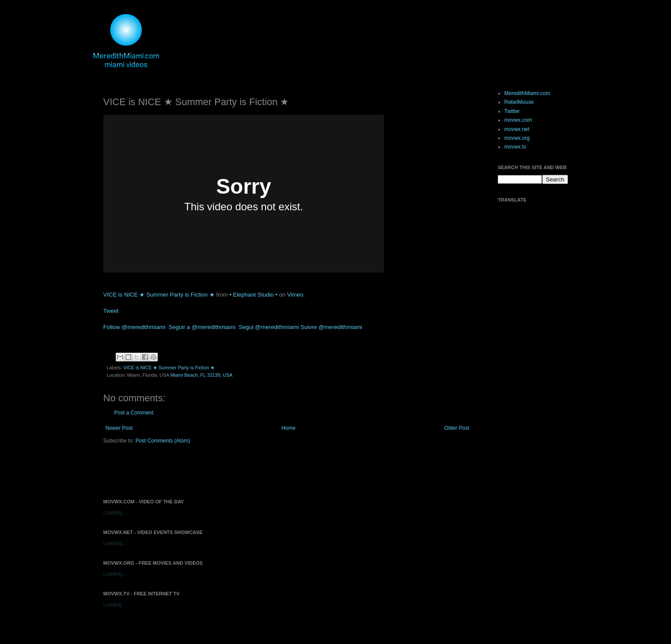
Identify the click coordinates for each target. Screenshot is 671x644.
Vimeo (295, 295)
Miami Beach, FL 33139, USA (202, 375)
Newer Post (119, 428)
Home (288, 428)
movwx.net (517, 129)
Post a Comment (134, 413)
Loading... (115, 513)
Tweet (111, 311)
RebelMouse (519, 102)
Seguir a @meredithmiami (202, 327)
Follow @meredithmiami (135, 327)
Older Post (457, 428)
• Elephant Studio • (253, 295)
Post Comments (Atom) (163, 441)
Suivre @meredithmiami (331, 327)
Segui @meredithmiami (268, 327)
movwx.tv (515, 147)
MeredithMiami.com (527, 93)
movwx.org (517, 138)
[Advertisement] (206, 471)
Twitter (512, 111)
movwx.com (518, 120)
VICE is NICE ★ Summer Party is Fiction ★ (159, 295)
